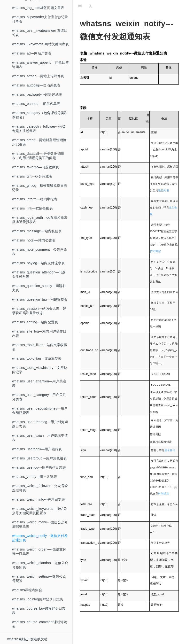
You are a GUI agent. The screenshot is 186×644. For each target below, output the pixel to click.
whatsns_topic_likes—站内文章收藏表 (40, 347)
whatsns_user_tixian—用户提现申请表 (40, 438)
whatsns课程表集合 (27, 590)
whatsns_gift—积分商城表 (32, 176)
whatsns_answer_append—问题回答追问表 (40, 65)
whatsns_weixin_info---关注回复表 (39, 499)
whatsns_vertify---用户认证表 (35, 477)
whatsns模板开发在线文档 (27, 639)
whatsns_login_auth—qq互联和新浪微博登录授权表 (40, 220)
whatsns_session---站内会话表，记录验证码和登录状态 (39, 311)
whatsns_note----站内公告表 (34, 240)
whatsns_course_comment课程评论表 (40, 624)
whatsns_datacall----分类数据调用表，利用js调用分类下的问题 (38, 156)
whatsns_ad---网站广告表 (32, 53)
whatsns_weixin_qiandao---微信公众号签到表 (40, 565)
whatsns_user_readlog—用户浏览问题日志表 (40, 424)
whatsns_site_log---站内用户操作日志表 (39, 334)
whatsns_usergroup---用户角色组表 (39, 458)
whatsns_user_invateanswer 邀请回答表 (40, 33)
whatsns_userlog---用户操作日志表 (39, 467)
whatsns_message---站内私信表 (37, 231)
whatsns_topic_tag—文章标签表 (37, 358)
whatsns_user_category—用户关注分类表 (39, 397)
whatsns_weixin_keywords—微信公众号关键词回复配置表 (39, 511)
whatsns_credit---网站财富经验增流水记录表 (39, 142)
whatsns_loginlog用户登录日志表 (38, 599)
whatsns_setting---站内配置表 (35, 322)
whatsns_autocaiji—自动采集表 (36, 85)
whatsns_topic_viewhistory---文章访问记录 (40, 370)
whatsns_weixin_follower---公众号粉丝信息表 (40, 488)
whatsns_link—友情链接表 (32, 208)
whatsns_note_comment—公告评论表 (40, 252)
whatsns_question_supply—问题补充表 (39, 288)
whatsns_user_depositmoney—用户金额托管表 (40, 411)
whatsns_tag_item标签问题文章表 (38, 8)
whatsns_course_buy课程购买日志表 (39, 611)
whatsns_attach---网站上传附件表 (38, 76)
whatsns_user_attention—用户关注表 (39, 383)
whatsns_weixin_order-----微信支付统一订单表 (39, 551)
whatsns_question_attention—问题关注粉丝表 (39, 274)
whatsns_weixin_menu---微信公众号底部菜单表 (40, 524)
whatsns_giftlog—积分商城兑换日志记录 (40, 188)
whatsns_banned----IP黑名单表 (36, 104)
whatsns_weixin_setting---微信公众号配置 (39, 579)
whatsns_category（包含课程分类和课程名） (40, 115)
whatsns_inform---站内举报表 (35, 199)
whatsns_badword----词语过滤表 (37, 94)
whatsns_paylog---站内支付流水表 (38, 263)
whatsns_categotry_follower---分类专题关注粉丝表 (39, 129)
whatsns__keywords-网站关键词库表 (40, 44)
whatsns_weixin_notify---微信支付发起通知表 (40, 538)
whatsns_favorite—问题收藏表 (35, 167)
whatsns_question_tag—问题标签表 (40, 299)
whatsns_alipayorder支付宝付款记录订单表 (40, 19)
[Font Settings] (90, 6)
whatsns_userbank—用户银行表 (37, 449)
